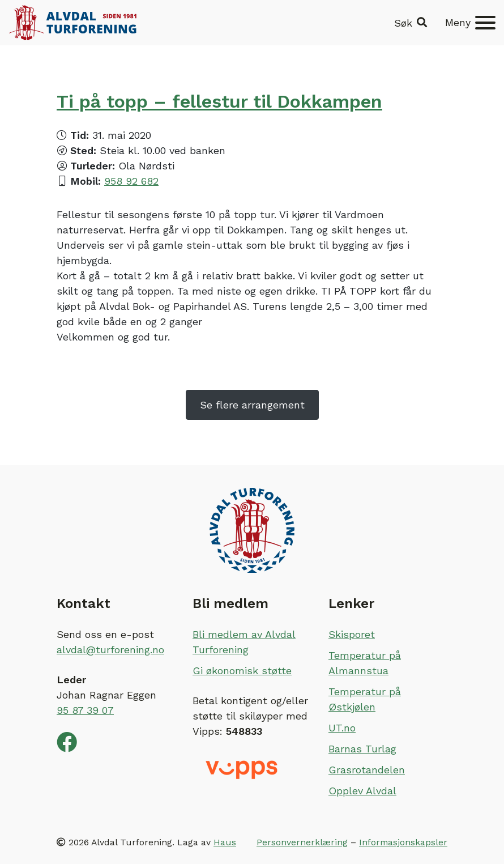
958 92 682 (131, 181)
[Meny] (470, 23)
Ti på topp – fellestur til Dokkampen (219, 101)
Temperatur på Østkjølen (365, 699)
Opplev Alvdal (362, 791)
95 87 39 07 (85, 710)
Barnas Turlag (362, 749)
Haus (225, 842)
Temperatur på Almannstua (365, 663)
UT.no (342, 728)
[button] (411, 23)
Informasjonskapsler (403, 842)
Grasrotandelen (367, 770)
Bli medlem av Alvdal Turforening (244, 642)
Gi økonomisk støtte (242, 671)
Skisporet (352, 634)
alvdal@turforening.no (110, 650)
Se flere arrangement (252, 405)
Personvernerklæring (302, 842)
